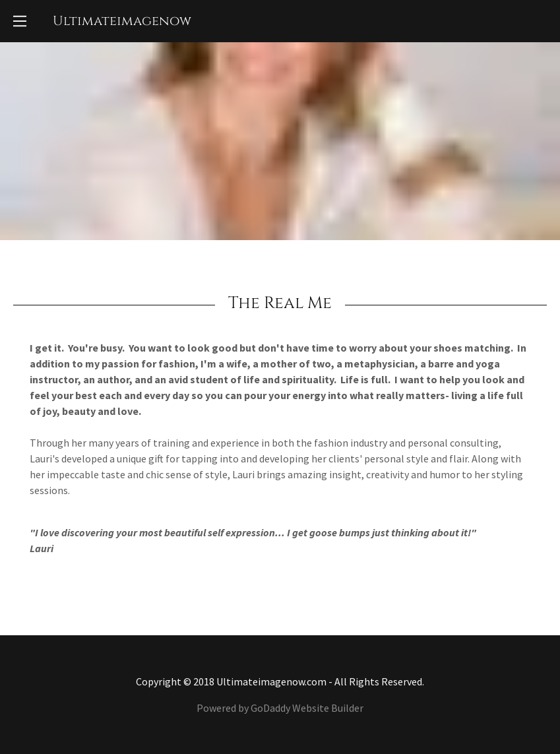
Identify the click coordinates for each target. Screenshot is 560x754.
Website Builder (328, 708)
